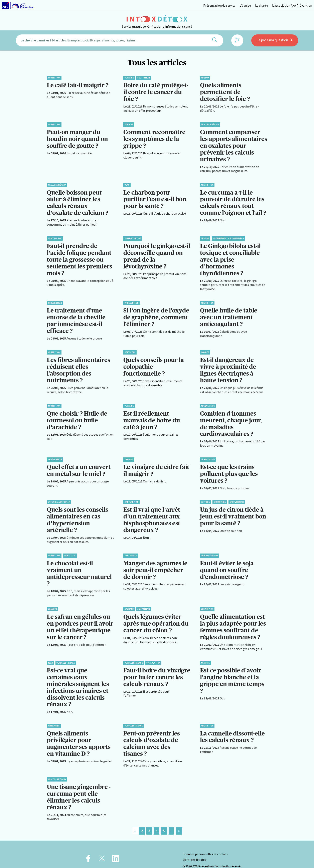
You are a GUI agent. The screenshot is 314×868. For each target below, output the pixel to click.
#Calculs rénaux (210, 124)
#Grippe (129, 124)
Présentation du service (219, 5)
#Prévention (55, 300)
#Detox (205, 78)
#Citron (206, 496)
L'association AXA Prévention (292, 5)
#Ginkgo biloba (133, 236)
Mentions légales (194, 849)
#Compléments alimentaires (228, 236)
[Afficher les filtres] (237, 41)
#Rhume (205, 236)
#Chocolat (70, 549)
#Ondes (205, 349)
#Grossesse (55, 236)
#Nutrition (54, 78)
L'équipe (245, 5)
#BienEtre (130, 349)
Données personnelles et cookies (205, 844)
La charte (262, 5)
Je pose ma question (275, 41)
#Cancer (52, 602)
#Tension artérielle (59, 496)
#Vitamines (54, 717)
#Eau (127, 183)
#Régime (129, 454)
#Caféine (129, 78)
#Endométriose (210, 549)
